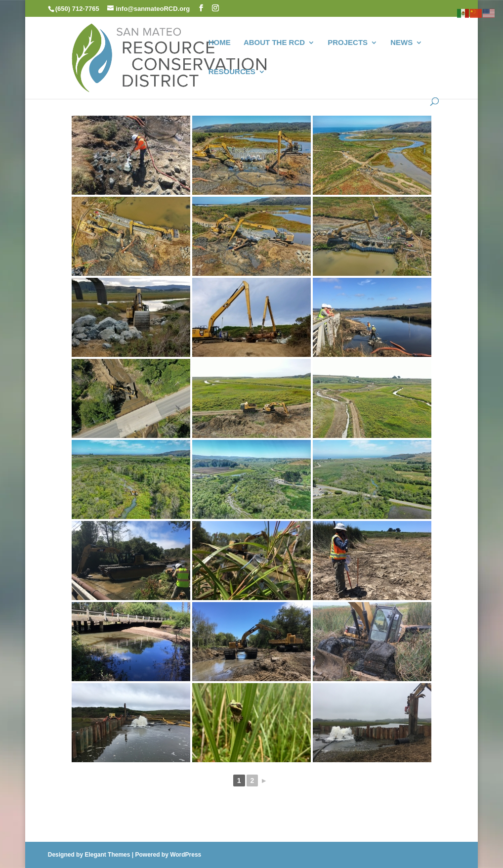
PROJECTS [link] (348, 43)
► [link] (264, 781)
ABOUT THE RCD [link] (274, 43)
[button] (201, 8)
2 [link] (252, 781)
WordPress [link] (186, 855)
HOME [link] (220, 43)
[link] (169, 57)
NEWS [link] (401, 43)
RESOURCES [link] (232, 72)
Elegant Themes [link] (107, 855)
